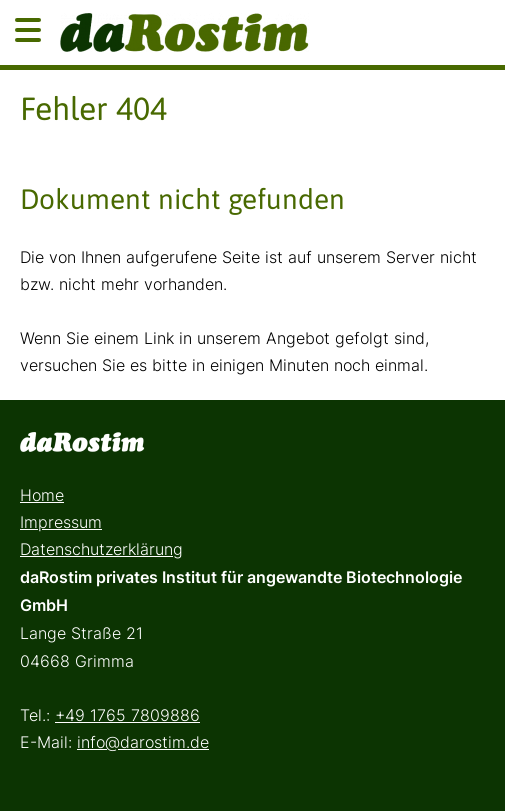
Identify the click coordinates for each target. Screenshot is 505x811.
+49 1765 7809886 (127, 715)
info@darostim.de (143, 742)
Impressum (61, 522)
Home (42, 495)
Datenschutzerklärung (101, 549)
